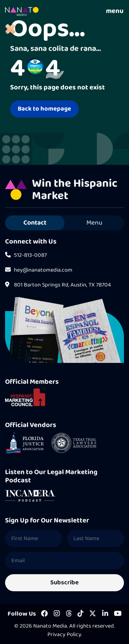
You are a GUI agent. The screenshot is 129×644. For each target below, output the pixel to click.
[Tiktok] (80, 614)
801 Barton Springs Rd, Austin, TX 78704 (58, 285)
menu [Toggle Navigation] (115, 11)
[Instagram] (57, 614)
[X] (93, 614)
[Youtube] (118, 614)
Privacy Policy (64, 635)
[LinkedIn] (105, 614)
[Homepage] (22, 11)
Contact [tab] (35, 223)
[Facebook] (45, 614)
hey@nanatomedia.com (39, 270)
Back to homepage (44, 109)
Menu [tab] (94, 223)
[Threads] (69, 614)
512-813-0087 (26, 255)
